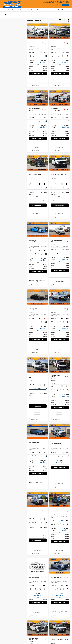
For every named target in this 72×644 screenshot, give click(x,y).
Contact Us (66, 5)
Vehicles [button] (9, 10)
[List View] (68, 21)
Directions (33, 10)
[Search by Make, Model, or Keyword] (34, 15)
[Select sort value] (60, 21)
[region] (38, 68)
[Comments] (46, 56)
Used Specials (15, 10)
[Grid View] (64, 21)
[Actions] (45, 43)
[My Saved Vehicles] (59, 5)
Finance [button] (22, 10)
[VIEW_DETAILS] (38, 566)
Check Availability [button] (38, 73)
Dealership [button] (27, 10)
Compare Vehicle (35, 85)
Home (4, 10)
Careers (39, 10)
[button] (47, 31)
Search (64, 15)
